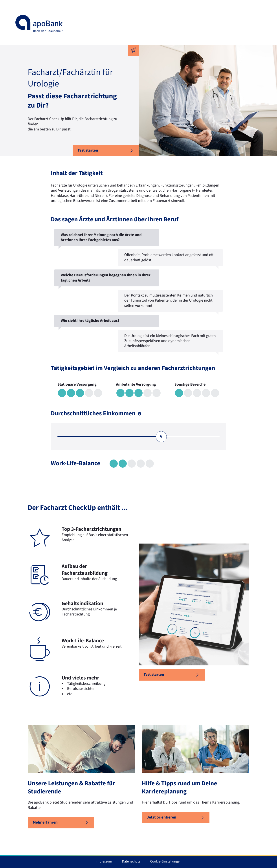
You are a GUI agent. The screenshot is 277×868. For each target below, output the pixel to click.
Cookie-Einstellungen (166, 862)
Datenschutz (131, 862)
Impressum (104, 862)
